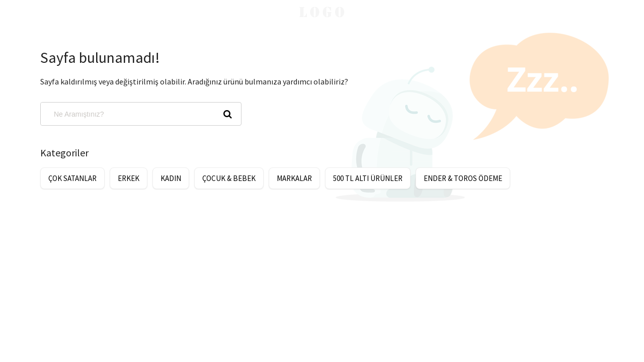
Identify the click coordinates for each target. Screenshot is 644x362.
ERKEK (129, 178)
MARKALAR (294, 178)
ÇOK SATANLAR (72, 178)
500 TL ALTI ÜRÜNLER (368, 178)
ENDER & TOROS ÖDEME (463, 178)
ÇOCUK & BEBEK (229, 178)
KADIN (171, 178)
